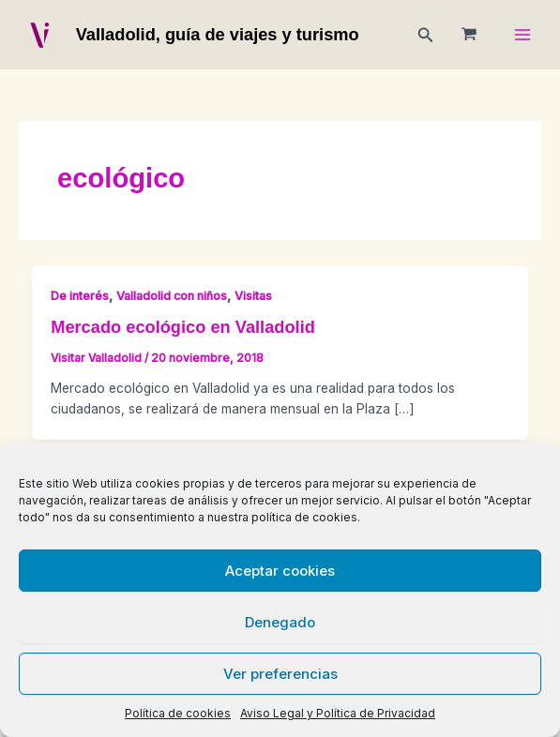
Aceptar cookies (280, 571)
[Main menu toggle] (523, 35)
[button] (426, 35)
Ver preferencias (280, 674)
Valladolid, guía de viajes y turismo (218, 34)
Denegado (280, 622)
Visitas (253, 296)
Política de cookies (178, 713)
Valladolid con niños (172, 296)
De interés (80, 296)
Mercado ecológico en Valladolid (183, 327)
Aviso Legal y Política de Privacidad (338, 713)
